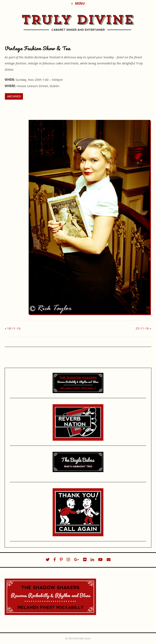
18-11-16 (14, 328)
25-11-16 (142, 328)
